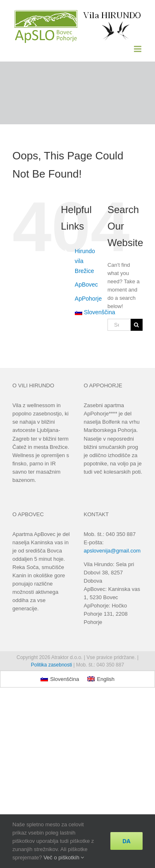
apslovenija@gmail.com (112, 551)
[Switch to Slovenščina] (60, 679)
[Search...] (119, 325)
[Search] (137, 325)
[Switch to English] (101, 679)
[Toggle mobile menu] (138, 49)
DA (126, 841)
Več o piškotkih (64, 857)
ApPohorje (88, 299)
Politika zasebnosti (51, 665)
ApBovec (86, 285)
